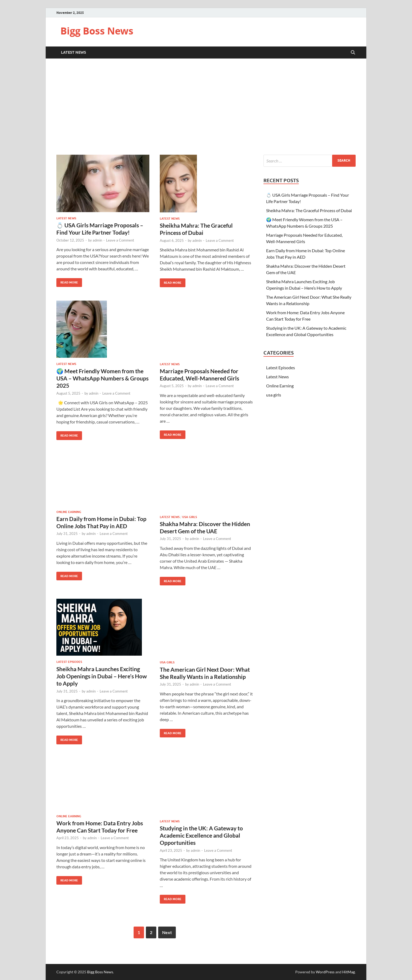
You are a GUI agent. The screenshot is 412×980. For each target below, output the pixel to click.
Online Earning (69, 512)
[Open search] (353, 53)
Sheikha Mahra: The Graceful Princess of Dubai (309, 210)
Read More (67, 281)
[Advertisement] (206, 107)
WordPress (325, 972)
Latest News (73, 52)
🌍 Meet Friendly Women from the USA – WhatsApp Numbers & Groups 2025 (102, 378)
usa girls (190, 517)
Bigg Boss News (97, 31)
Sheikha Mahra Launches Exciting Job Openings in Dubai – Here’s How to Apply (102, 676)
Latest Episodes (69, 662)
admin (97, 240)
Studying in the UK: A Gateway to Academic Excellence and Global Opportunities (201, 835)
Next (167, 932)
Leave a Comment (120, 240)
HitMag (349, 972)
